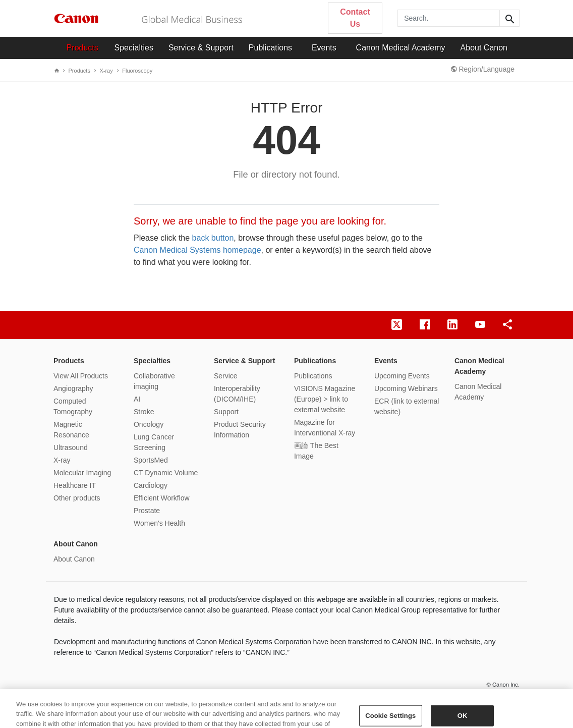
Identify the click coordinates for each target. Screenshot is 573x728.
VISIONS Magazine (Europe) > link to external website (325, 399)
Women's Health (159, 523)
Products (82, 48)
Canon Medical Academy (401, 48)
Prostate (147, 511)
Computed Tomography (73, 406)
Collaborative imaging (154, 381)
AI (137, 399)
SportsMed (151, 460)
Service (226, 376)
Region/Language (483, 69)
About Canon (484, 48)
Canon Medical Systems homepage (197, 250)
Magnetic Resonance (71, 430)
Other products (77, 498)
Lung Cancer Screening (154, 442)
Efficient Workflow (162, 498)
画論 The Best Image (316, 451)
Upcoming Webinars (406, 388)
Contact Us (355, 18)
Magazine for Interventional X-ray (325, 428)
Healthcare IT (75, 485)
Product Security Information (240, 430)
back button (213, 238)
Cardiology (151, 485)
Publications (270, 48)
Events (324, 48)
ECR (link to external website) (407, 406)
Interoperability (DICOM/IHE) (237, 394)
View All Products (81, 376)
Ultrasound (71, 447)
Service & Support (201, 48)
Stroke (144, 412)
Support (226, 412)
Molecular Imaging (82, 473)
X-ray (103, 71)
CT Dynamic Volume (166, 473)
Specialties (134, 48)
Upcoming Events (402, 376)
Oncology (149, 424)
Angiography (73, 388)
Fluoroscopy (135, 71)
